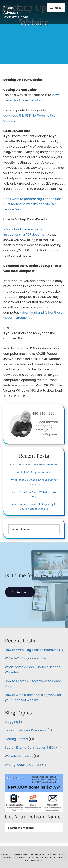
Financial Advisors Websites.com (16, 12)
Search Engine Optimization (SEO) (30, 747)
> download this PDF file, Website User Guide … (30, 115)
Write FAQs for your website (34, 472)
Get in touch (20, 592)
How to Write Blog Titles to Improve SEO (34, 464)
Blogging (12, 722)
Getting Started (16, 739)
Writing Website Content (23, 765)
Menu (58, 8)
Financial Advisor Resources (26, 730)
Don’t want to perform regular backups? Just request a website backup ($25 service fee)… (33, 204)
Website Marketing (19, 756)
